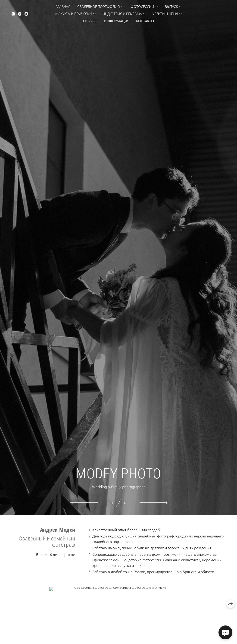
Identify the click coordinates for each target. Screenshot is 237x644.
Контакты (145, 21)
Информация (117, 21)
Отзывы (90, 21)
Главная (63, 6)
